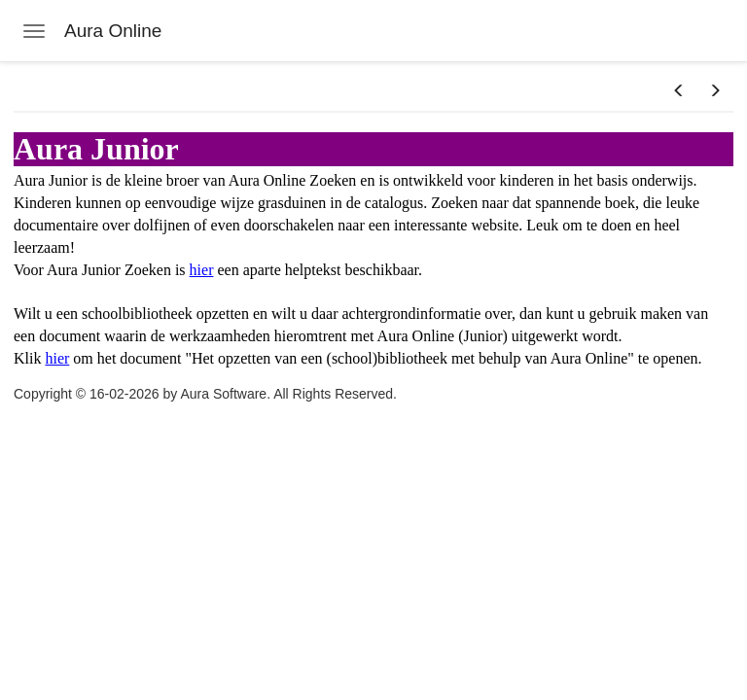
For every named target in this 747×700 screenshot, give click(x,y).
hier (202, 270)
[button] (679, 91)
